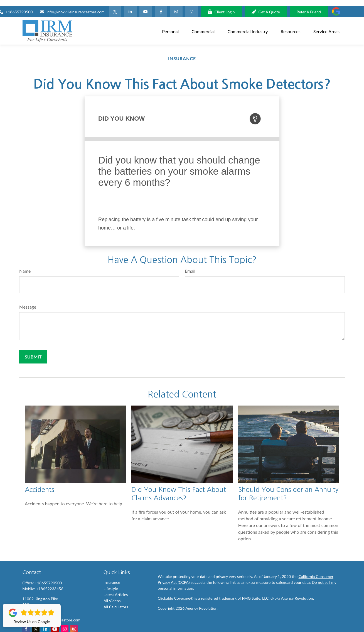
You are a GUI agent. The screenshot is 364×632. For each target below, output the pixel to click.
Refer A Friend (309, 6)
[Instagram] (192, 6)
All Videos (112, 595)
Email (190, 265)
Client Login (221, 6)
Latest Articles (116, 588)
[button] (170, 25)
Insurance (112, 576)
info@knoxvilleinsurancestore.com (72, 6)
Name (25, 265)
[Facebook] (161, 6)
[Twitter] (115, 6)
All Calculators (116, 601)
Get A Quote (266, 6)
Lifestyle (111, 582)
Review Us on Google (32, 616)
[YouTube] (146, 6)
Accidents (40, 483)
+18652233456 (50, 583)
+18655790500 (48, 577)
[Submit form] (33, 351)
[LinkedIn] (130, 6)
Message (28, 301)
